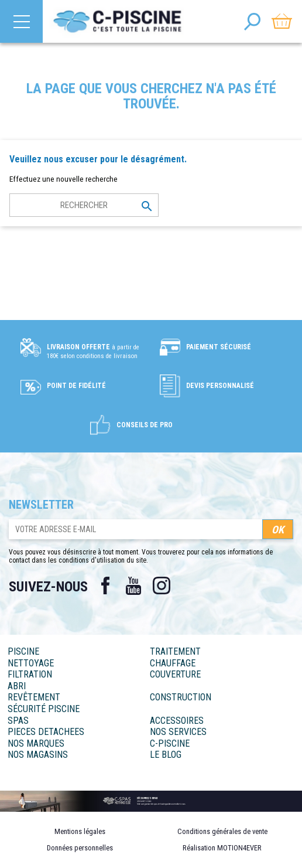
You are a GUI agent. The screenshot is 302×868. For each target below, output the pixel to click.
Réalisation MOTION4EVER (222, 848)
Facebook (105, 586)
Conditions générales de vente (222, 831)
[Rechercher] (84, 205)
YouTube (133, 586)
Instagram (162, 586)
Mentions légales (80, 831)
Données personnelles (80, 848)
